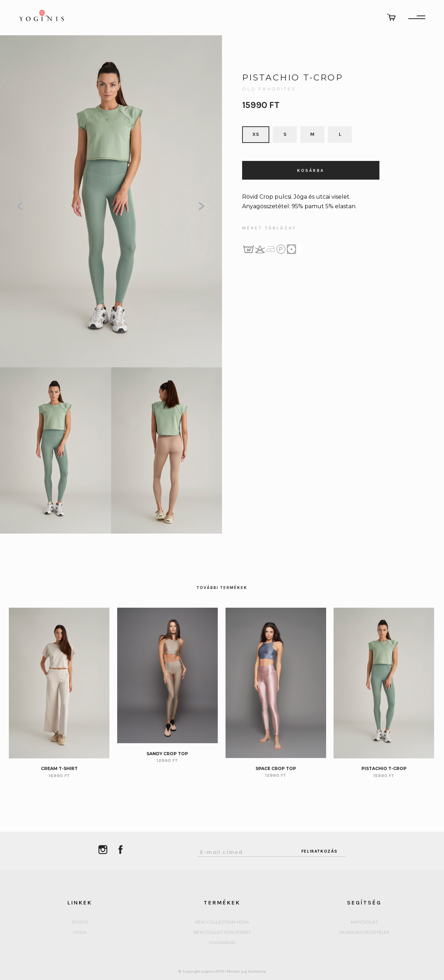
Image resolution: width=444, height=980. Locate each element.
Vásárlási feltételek (364, 933)
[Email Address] (245, 850)
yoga (80, 933)
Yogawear (222, 943)
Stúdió (80, 922)
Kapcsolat (364, 922)
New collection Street (222, 933)
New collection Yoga (222, 922)
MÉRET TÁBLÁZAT (269, 228)
